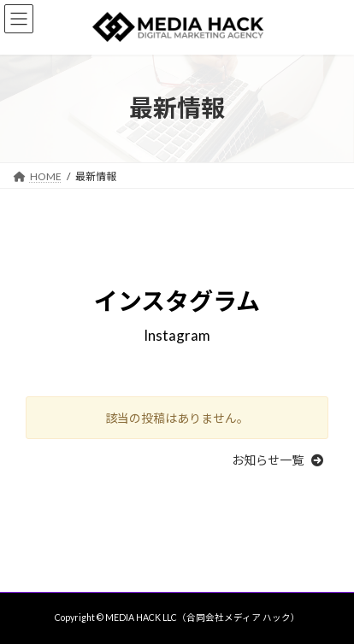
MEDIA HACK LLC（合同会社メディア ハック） (203, 618)
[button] (280, 460)
